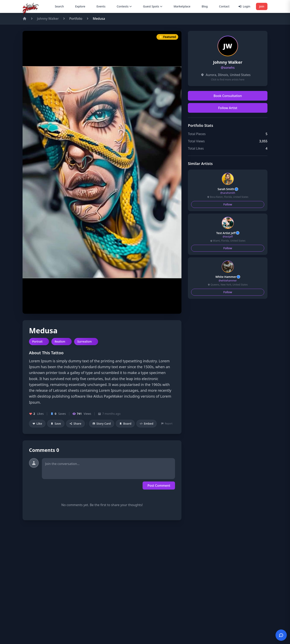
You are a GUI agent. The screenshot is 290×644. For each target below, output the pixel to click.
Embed (147, 424)
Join (262, 6)
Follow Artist (228, 108)
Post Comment (159, 486)
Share (75, 424)
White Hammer (228, 277)
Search (59, 6)
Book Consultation (228, 96)
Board (125, 424)
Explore (80, 6)
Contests (124, 6)
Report (167, 424)
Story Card (102, 424)
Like (37, 424)
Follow (228, 204)
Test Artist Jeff (228, 233)
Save (56, 424)
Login (244, 6)
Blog (205, 6)
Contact (224, 6)
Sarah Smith (228, 189)
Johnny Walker (48, 19)
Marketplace (182, 6)
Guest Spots (153, 6)
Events (101, 6)
